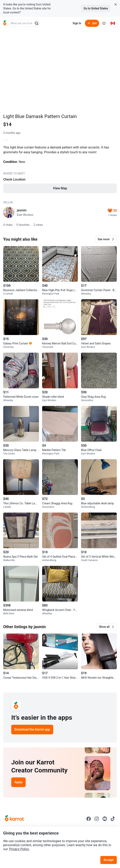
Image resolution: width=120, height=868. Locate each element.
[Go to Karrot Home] (14, 819)
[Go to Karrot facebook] (89, 819)
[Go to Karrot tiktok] (113, 819)
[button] (106, 239)
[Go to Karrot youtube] (105, 819)
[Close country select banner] (116, 4)
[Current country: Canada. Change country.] (113, 23)
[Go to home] (5, 23)
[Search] (37, 23)
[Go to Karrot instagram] (97, 819)
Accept (109, 860)
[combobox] (21, 23)
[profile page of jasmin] (9, 212)
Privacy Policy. (19, 849)
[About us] (104, 23)
